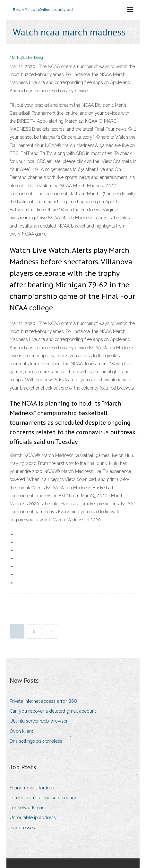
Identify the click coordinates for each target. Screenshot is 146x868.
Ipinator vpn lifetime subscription (43, 798)
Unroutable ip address (33, 818)
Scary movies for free (32, 788)
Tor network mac (27, 808)
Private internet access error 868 (43, 701)
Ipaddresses (22, 828)
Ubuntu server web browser (39, 721)
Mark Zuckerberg (26, 57)
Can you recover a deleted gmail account (53, 711)
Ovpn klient (21, 731)
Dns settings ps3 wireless (36, 741)
